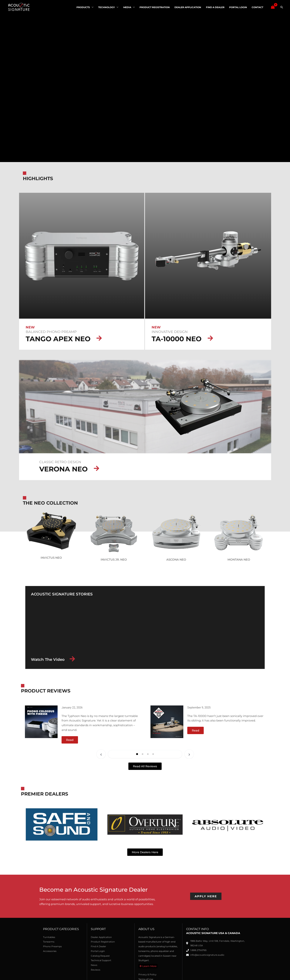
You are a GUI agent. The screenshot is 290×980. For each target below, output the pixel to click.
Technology (108, 7)
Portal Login (238, 7)
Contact (258, 7)
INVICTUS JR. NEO (114, 560)
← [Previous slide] (101, 754)
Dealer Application (189, 7)
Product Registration (156, 7)
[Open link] (41, 722)
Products (85, 7)
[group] (82, 724)
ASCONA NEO (176, 560)
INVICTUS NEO (51, 558)
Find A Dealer (216, 7)
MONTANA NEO (239, 560)
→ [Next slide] (189, 754)
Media (129, 7)
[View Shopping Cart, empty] (273, 7)
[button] (282, 7)
